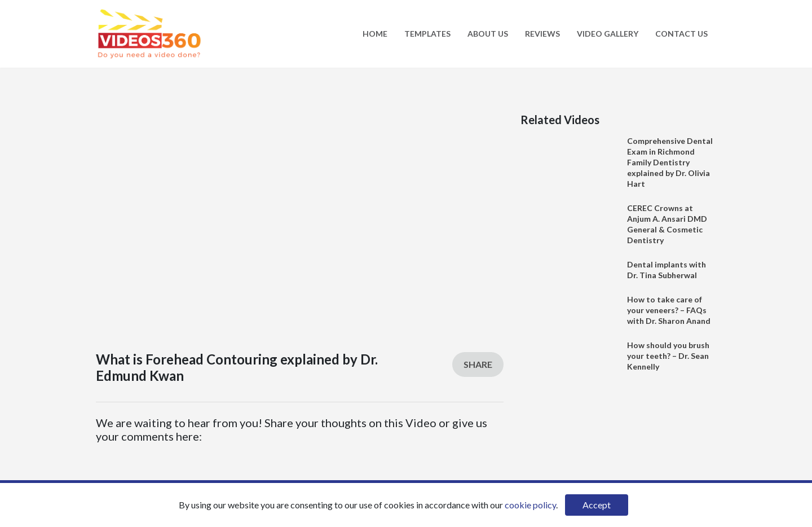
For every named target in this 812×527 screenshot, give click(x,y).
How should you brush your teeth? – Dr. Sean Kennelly (668, 356)
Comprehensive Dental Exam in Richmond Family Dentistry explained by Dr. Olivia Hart (670, 162)
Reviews (542, 34)
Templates (427, 34)
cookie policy (530, 505)
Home (375, 34)
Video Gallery (608, 34)
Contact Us (681, 34)
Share (478, 364)
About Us (488, 34)
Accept (597, 505)
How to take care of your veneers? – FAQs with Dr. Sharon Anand (669, 310)
